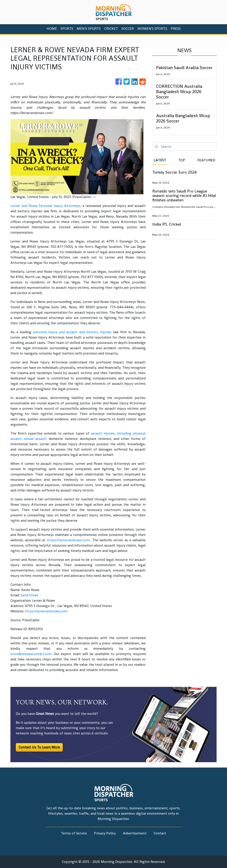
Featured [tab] (206, 160)
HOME (52, 29)
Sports (67, 29)
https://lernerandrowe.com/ (69, 540)
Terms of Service (74, 833)
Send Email (29, 595)
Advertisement (135, 833)
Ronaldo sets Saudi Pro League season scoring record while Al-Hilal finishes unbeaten (184, 195)
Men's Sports (89, 29)
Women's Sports (152, 29)
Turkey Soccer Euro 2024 (174, 172)
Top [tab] (182, 160)
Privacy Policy (105, 833)
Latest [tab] (160, 160)
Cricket (111, 29)
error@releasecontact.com (31, 654)
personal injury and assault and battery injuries (72, 332)
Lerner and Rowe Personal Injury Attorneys (45, 206)
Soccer (128, 29)
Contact (160, 833)
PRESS (176, 29)
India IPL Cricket (167, 224)
